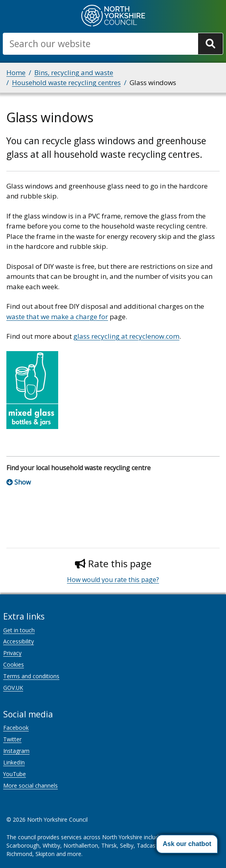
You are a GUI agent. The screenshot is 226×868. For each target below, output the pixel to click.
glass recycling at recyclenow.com (126, 336)
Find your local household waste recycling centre (79, 468)
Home (16, 72)
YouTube (15, 774)
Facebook (16, 728)
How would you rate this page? (113, 580)
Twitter (12, 739)
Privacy (12, 653)
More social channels (30, 786)
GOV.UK (13, 688)
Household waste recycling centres (66, 82)
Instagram (16, 751)
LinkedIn (14, 762)
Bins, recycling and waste (74, 72)
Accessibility (19, 641)
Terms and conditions (31, 676)
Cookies (14, 664)
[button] (187, 844)
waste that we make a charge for (57, 317)
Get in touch (19, 630)
